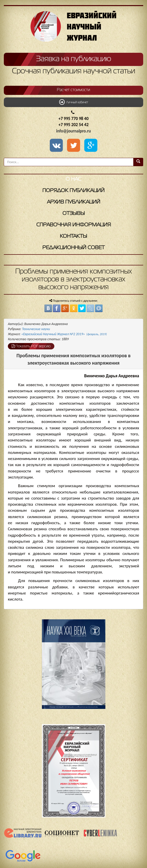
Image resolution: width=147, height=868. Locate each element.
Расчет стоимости (73, 90)
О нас (73, 179)
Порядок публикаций (73, 191)
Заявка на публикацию (74, 59)
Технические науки (36, 329)
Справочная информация (74, 225)
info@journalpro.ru (73, 131)
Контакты (73, 236)
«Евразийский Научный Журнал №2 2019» (64, 334)
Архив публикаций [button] (74, 202)
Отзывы (74, 214)
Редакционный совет (73, 248)
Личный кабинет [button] (74, 102)
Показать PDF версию (31, 346)
